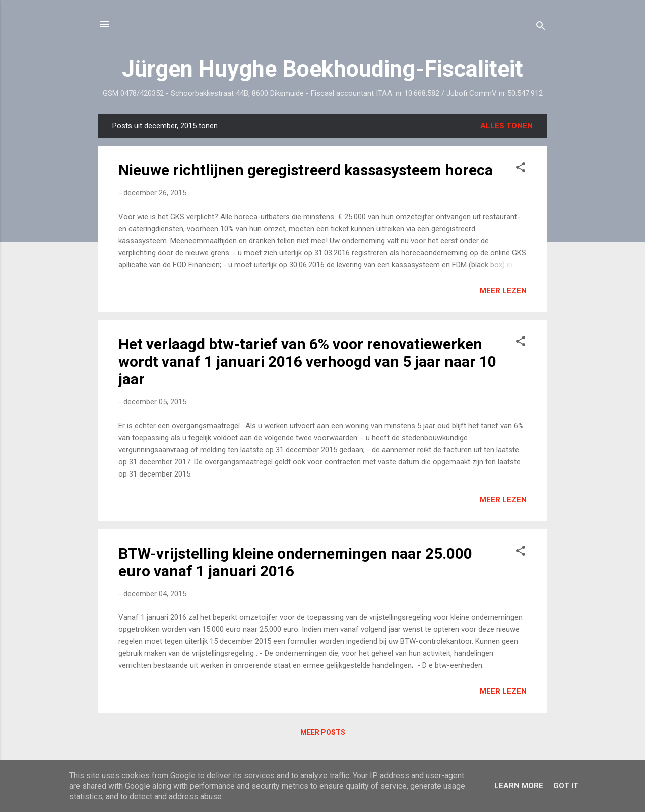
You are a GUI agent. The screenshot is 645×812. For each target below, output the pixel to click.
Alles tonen (506, 126)
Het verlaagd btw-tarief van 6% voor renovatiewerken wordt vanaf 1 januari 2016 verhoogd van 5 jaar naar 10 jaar (307, 361)
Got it (566, 786)
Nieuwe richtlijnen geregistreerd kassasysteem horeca (306, 170)
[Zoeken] (541, 27)
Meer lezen (503, 291)
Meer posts (323, 732)
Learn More (519, 786)
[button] (521, 169)
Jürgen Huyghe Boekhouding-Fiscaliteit (322, 69)
